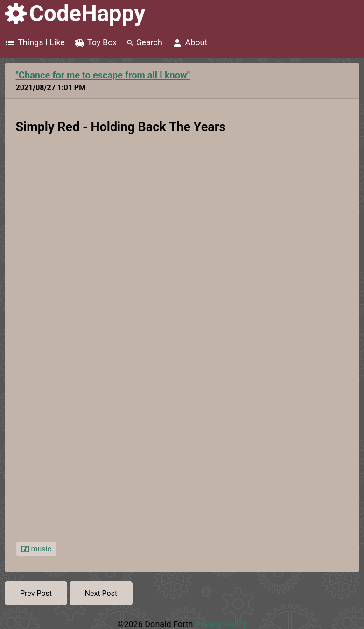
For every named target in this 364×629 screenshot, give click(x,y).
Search (144, 42)
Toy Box (95, 43)
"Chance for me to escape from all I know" (103, 75)
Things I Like (35, 43)
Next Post (101, 593)
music (36, 549)
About (189, 43)
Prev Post (36, 593)
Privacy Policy (221, 624)
